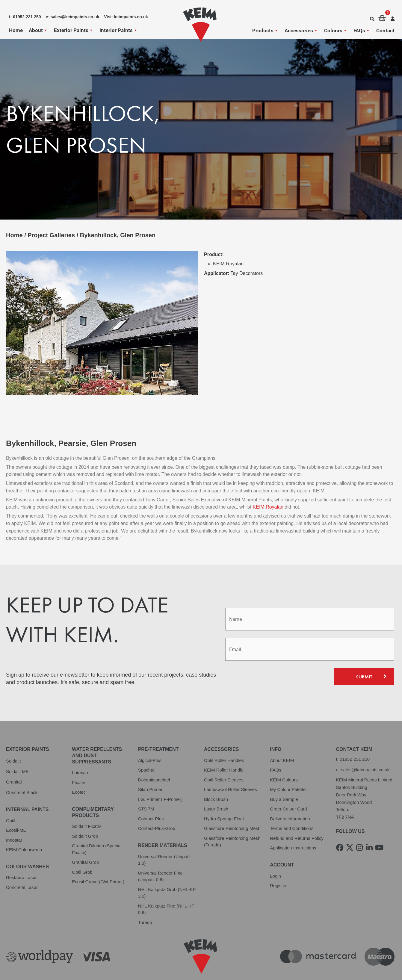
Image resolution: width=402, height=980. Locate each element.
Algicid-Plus (150, 741)
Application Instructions (293, 829)
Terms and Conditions (292, 809)
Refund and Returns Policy (297, 819)
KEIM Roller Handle (224, 751)
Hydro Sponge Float (224, 799)
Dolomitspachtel (154, 760)
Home (16, 30)
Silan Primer (150, 770)
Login (275, 856)
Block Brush (216, 780)
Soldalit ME (17, 752)
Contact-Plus (151, 799)
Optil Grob (82, 853)
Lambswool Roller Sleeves (231, 770)
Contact (385, 31)
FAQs (362, 31)
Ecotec (79, 773)
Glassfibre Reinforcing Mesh (232, 809)
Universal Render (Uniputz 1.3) (164, 840)
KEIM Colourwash (24, 830)
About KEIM (282, 741)
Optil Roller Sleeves (224, 760)
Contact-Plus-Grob (157, 809)
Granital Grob (85, 843)
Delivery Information (290, 799)
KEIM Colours (284, 760)
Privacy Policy (21, 967)
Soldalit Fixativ (86, 807)
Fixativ (78, 763)
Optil (11, 801)
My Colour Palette (288, 770)
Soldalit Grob (85, 817)
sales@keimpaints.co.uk (365, 750)
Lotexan (80, 753)
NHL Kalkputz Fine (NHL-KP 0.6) (166, 890)
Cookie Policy (124, 967)
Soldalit (13, 741)
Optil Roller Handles (224, 741)
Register (278, 866)
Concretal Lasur (22, 868)
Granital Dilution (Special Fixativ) (97, 830)
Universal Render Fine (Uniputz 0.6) (160, 857)
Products (265, 31)
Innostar (14, 821)
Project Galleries (51, 235)
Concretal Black (22, 773)
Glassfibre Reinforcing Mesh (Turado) (232, 822)
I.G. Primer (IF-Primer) (160, 780)
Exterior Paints (74, 30)
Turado (145, 903)
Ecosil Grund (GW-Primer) (98, 862)
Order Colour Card (288, 790)
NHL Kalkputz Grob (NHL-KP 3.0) (167, 873)
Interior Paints (119, 30)
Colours (336, 31)
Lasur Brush (216, 790)
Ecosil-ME (16, 811)
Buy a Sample (284, 780)
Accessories (301, 31)
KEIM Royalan (268, 488)
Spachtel (147, 751)
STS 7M (146, 790)
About (38, 30)
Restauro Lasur (21, 858)
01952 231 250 (355, 740)
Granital (14, 762)
